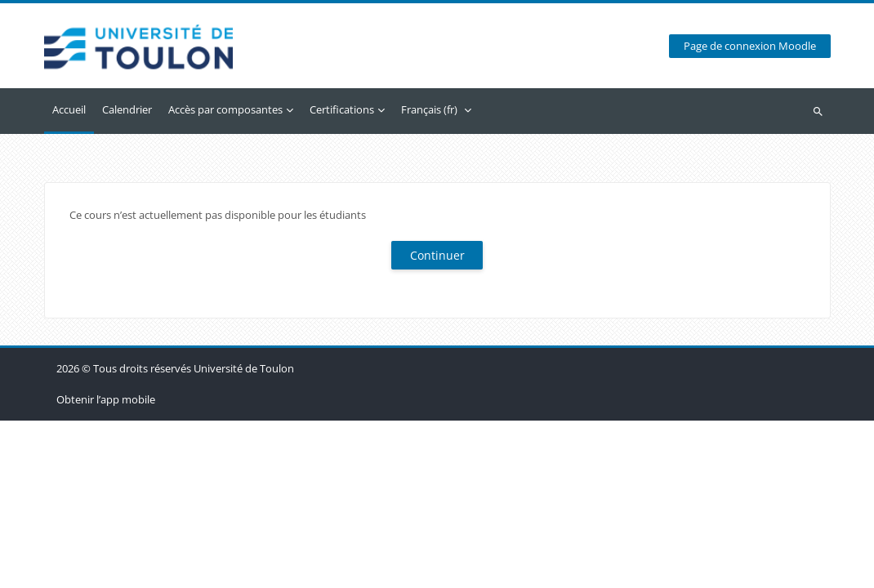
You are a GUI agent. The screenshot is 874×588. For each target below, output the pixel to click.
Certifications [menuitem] (342, 109)
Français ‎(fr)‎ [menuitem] (429, 109)
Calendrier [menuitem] (127, 109)
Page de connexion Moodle (750, 46)
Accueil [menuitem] (69, 109)
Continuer (437, 255)
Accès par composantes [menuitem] (225, 109)
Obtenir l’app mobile (106, 567)
